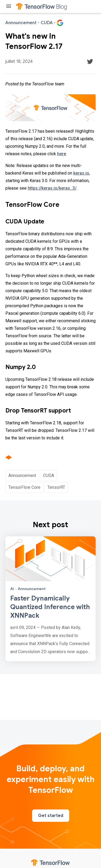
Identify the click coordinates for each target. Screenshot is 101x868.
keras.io (81, 173)
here (62, 154)
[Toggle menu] (9, 7)
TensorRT (56, 487)
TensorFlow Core (24, 487)
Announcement (22, 475)
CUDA (49, 475)
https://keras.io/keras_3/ (52, 188)
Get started (51, 816)
